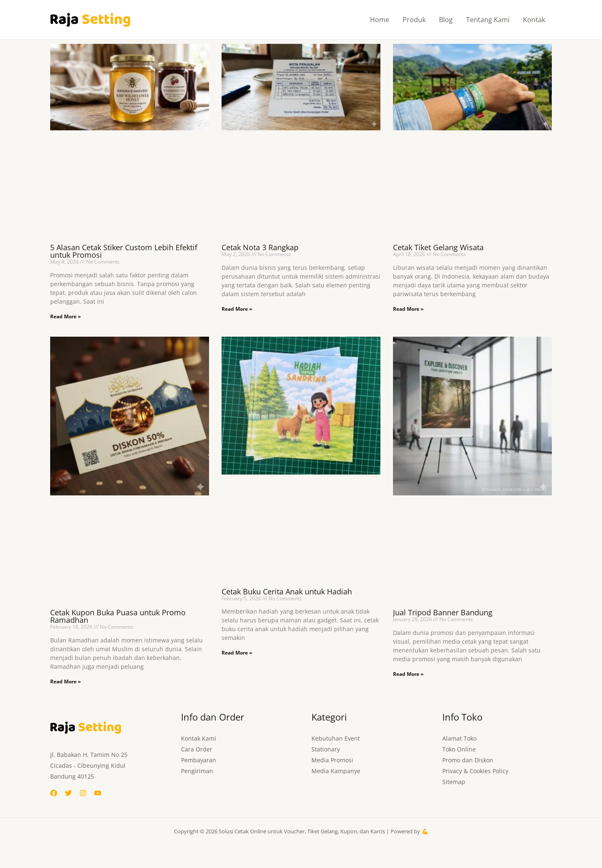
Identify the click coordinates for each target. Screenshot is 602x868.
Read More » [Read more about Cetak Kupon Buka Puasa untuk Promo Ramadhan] (65, 681)
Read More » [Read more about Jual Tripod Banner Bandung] (408, 674)
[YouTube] (98, 793)
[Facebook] (54, 793)
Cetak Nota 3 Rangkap (260, 247)
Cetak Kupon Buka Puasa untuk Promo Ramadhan (118, 616)
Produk (414, 20)
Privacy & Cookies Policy (475, 771)
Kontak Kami (199, 738)
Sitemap (454, 782)
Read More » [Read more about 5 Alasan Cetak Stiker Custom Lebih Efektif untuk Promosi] (65, 316)
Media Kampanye (336, 771)
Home (380, 20)
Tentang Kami (488, 20)
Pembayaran (199, 760)
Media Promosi (332, 760)
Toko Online (459, 749)
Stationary (326, 749)
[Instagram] (83, 793)
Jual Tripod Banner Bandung (443, 612)
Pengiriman (197, 771)
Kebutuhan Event (336, 738)
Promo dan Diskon (468, 760)
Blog (446, 20)
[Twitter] (68, 793)
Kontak (534, 20)
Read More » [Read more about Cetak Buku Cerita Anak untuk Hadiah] (237, 653)
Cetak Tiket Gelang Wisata (438, 247)
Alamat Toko (459, 738)
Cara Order (197, 749)
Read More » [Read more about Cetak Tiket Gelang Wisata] (408, 309)
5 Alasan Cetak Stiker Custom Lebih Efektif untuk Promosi (124, 251)
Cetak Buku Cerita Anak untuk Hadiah (287, 591)
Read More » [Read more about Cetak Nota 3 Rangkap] (237, 309)
